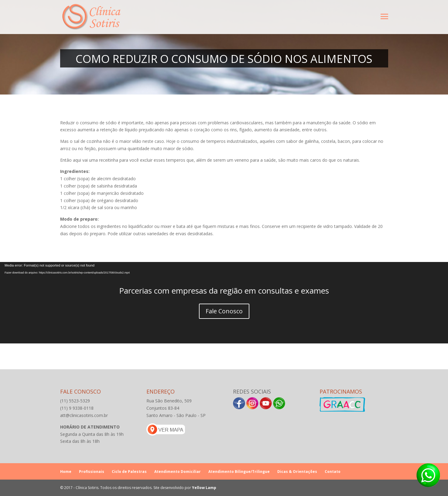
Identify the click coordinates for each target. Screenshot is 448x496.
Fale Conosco (224, 311)
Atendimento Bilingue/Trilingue (239, 472)
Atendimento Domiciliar (178, 472)
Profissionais (92, 472)
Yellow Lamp (204, 488)
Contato (333, 472)
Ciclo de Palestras (129, 472)
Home (66, 472)
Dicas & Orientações (297, 472)
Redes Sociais (252, 391)
